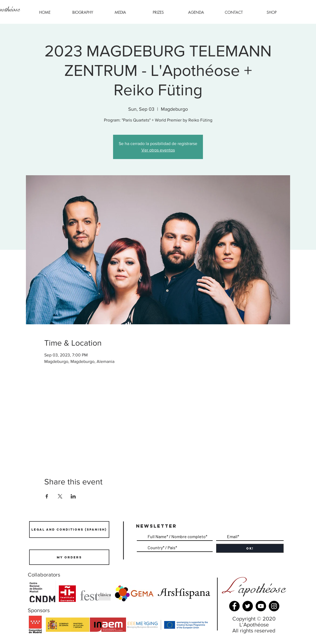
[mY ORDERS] (69, 557)
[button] (120, 12)
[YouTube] (261, 606)
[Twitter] (248, 606)
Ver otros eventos (158, 150)
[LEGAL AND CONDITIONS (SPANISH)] (69, 530)
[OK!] (250, 548)
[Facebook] (234, 606)
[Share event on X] (60, 496)
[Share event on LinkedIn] (73, 496)
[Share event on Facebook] (47, 496)
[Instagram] (274, 606)
